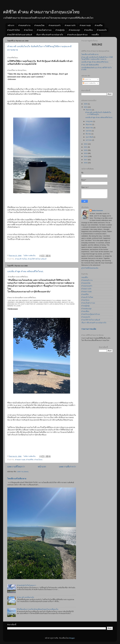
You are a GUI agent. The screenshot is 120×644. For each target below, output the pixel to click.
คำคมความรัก (70, 25)
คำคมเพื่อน (88, 30)
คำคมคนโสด (39, 25)
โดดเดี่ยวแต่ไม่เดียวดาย (17, 479)
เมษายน (89, 131)
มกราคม (89, 140)
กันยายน (89, 110)
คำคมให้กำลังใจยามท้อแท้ (37, 259)
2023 (86, 107)
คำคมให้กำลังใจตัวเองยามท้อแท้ (20, 35)
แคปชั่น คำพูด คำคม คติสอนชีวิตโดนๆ (25, 271)
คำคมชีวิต (99, 25)
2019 (86, 153)
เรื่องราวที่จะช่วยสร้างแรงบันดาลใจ (50, 35)
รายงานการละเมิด (89, 329)
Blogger (72, 638)
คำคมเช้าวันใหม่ (14, 30)
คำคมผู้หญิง (60, 30)
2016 (86, 163)
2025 (86, 104)
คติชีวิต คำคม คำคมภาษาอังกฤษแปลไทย (41, 12)
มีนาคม (89, 134)
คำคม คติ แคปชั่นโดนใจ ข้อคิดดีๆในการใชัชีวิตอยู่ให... (98, 113)
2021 (86, 147)
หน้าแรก (11, 25)
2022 (86, 144)
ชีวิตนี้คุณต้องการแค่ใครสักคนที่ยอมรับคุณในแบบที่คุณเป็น (38, 609)
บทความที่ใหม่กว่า (16, 467)
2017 (86, 160)
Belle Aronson (97, 211)
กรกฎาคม (89, 121)
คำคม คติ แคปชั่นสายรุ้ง (25, 597)
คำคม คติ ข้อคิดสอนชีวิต (90, 65)
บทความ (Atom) (23, 472)
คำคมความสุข (85, 25)
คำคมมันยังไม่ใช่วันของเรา (27, 585)
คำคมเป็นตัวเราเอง (44, 30)
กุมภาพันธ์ (90, 137)
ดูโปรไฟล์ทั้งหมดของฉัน (90, 268)
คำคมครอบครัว (55, 25)
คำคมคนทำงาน (24, 25)
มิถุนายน (89, 124)
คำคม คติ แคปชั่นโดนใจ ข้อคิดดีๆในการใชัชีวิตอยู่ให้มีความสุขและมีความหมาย (97, 58)
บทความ (87, 79)
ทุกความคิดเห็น (89, 83)
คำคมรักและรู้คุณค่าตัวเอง (77, 35)
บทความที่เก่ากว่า (67, 467)
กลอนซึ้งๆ (95, 35)
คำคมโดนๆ (28, 30)
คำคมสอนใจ (102, 30)
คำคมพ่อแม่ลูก (74, 30)
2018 (86, 156)
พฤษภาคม (90, 128)
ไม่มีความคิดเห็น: (30, 256)
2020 (86, 150)
